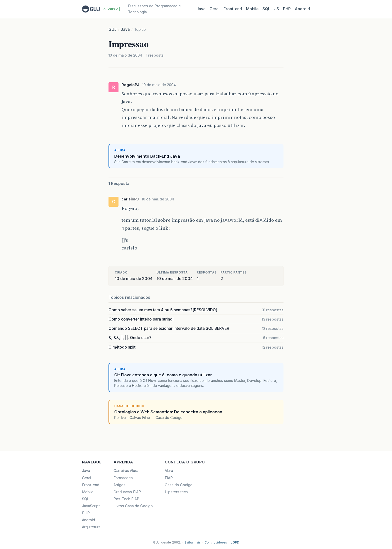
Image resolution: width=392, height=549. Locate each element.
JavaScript (91, 506)
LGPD (235, 542)
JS (277, 9)
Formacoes (123, 478)
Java (201, 9)
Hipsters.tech (176, 492)
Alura (169, 471)
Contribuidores (216, 542)
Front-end (91, 485)
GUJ (112, 29)
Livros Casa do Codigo (133, 506)
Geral (214, 9)
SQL (266, 9)
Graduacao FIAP (127, 492)
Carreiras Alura (126, 471)
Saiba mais (193, 542)
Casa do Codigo (179, 485)
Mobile (252, 9)
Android (302, 9)
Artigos (119, 485)
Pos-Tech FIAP (126, 499)
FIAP (169, 478)
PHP (287, 9)
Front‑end (233, 9)
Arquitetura (91, 527)
